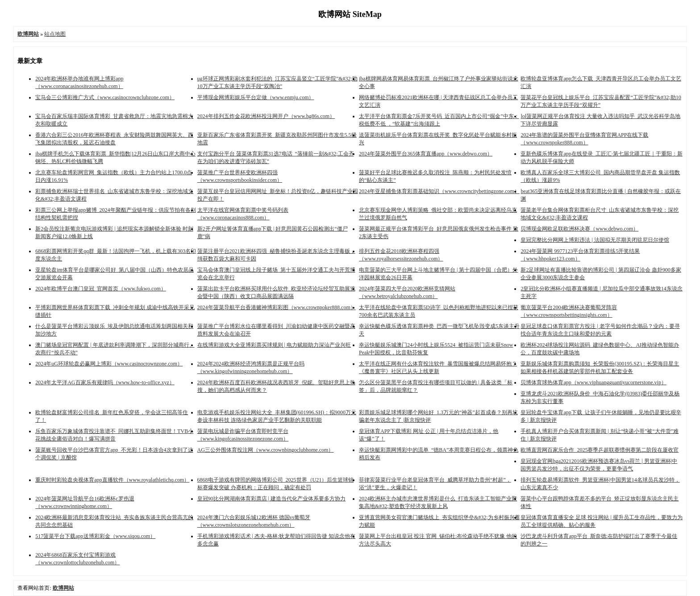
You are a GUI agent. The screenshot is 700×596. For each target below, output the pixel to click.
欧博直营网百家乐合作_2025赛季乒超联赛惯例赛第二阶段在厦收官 (600, 450)
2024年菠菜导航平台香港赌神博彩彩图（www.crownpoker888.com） (277, 307)
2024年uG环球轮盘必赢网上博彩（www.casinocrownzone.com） (109, 364)
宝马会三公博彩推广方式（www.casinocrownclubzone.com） (105, 97)
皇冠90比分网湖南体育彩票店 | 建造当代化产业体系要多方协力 (271, 499)
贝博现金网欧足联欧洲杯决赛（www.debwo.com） (579, 229)
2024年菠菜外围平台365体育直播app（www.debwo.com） (426, 154)
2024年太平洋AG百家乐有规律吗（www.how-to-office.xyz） (105, 382)
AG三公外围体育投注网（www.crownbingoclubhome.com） (266, 450)
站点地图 (55, 34)
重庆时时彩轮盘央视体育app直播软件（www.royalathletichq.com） (112, 480)
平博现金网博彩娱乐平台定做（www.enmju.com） (256, 97)
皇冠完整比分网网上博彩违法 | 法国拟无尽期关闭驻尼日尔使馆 (595, 240)
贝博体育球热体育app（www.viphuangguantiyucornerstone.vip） (594, 382)
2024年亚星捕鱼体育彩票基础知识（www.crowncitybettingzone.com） (439, 191)
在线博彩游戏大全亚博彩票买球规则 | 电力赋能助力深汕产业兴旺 (274, 345)
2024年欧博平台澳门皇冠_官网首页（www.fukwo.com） (101, 289)
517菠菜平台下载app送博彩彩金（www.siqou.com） (95, 536)
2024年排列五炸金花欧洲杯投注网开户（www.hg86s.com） (266, 116)
